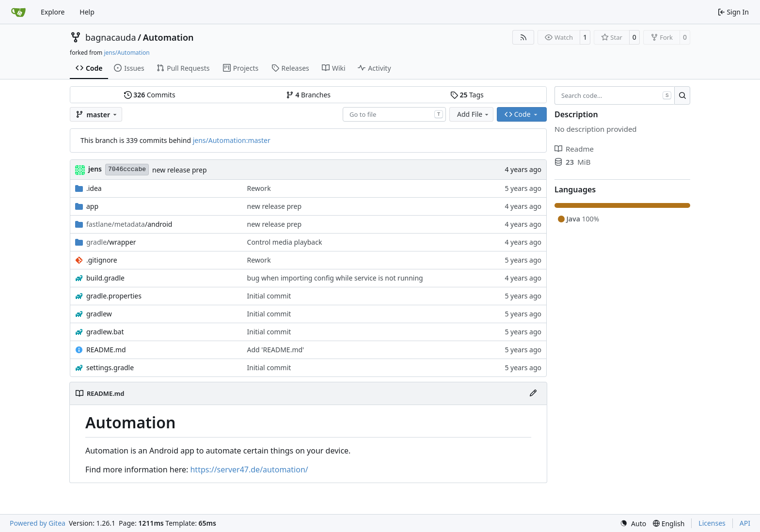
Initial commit (269, 296)
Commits (150, 95)
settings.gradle (110, 368)
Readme (574, 149)
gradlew (99, 314)
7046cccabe (127, 169)
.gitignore (102, 260)
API (745, 523)
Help (87, 12)
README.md (106, 350)
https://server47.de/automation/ (249, 469)
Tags (467, 95)
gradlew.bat (105, 332)
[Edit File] (533, 393)
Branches (308, 95)
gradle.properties (114, 296)
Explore (53, 12)
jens (95, 169)
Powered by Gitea (38, 523)
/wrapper (111, 242)
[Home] (18, 12)
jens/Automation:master (232, 140)
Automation (168, 37)
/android (129, 224)
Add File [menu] (474, 114)
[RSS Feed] (523, 37)
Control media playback (285, 242)
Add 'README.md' (276, 350)
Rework (259, 188)
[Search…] (682, 95)
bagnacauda (111, 37)
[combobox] (394, 114)
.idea (94, 188)
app (92, 206)
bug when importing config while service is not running (335, 278)
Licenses (712, 523)
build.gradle (105, 278)
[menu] (633, 524)
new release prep (180, 170)
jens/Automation (127, 53)
